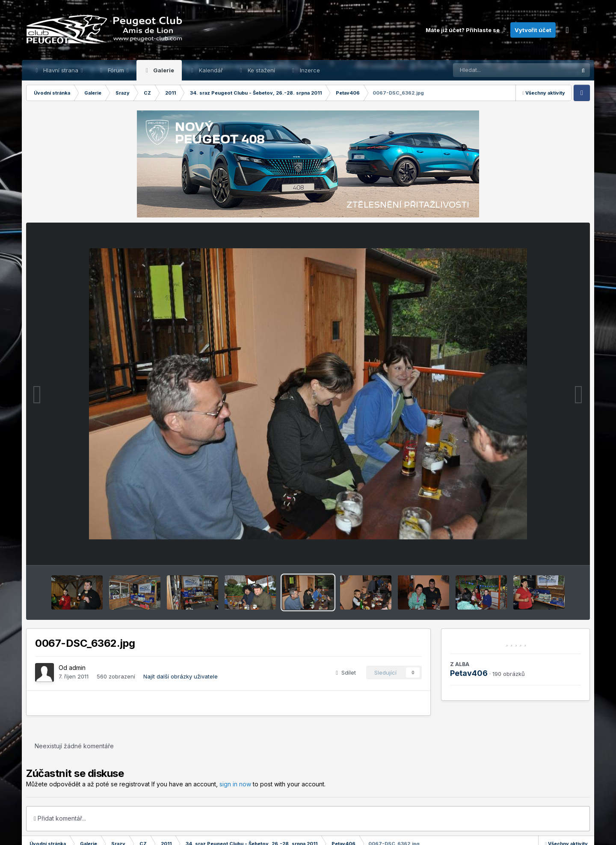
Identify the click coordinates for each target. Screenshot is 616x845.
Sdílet (346, 672)
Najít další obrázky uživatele (181, 676)
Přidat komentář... (60, 818)
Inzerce (309, 70)
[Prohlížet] (498, 70)
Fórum (116, 70)
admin (77, 668)
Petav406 (469, 673)
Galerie (163, 70)
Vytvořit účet (533, 30)
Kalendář (210, 70)
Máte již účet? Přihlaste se (466, 30)
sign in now (235, 784)
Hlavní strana (61, 70)
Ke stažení (261, 70)
